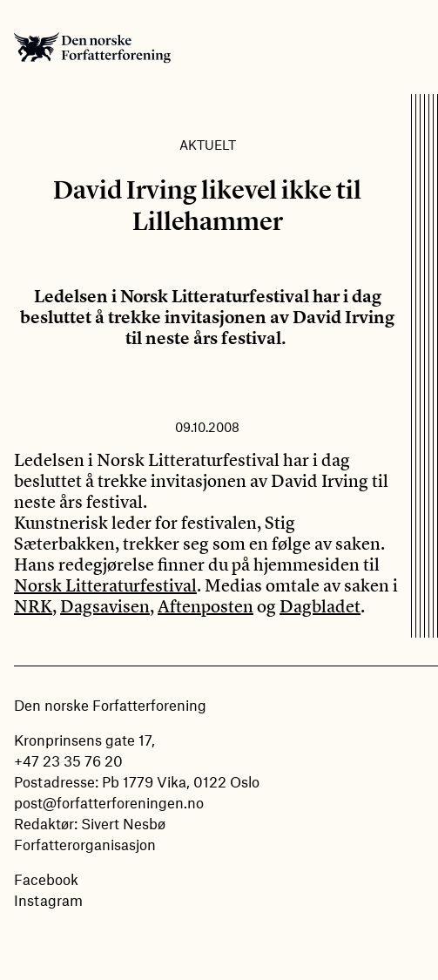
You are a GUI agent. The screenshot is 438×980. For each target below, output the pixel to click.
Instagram (48, 900)
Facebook (46, 879)
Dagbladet (320, 606)
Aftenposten (206, 606)
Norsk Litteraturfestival (105, 585)
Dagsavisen (105, 606)
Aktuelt (208, 145)
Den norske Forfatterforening (92, 47)
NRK (33, 606)
